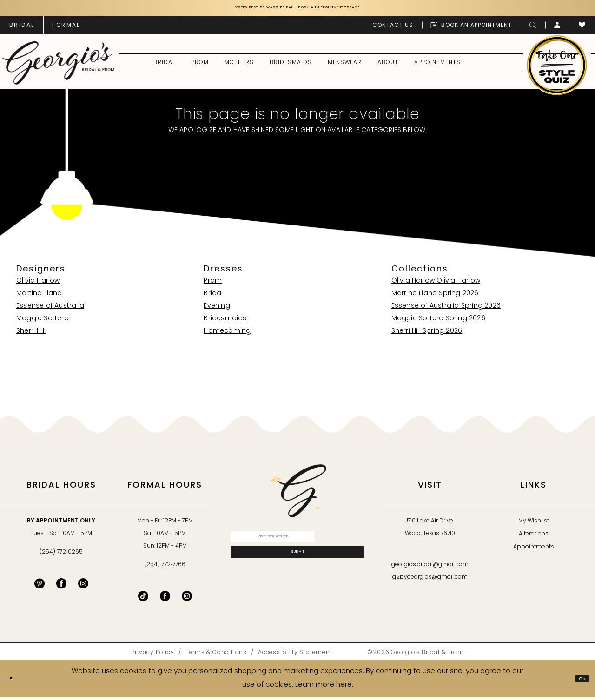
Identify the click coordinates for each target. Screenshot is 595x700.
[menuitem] (22, 28)
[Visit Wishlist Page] (582, 28)
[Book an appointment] (471, 28)
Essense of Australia (50, 309)
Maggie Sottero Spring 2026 (438, 322)
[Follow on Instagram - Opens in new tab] (187, 599)
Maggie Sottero (43, 322)
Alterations (534, 537)
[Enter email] (297, 543)
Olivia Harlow (38, 284)
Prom (213, 284)
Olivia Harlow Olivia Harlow (436, 284)
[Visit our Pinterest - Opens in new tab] (40, 587)
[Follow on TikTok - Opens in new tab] (143, 599)
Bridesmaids (225, 322)
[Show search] (533, 28)
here (344, 688)
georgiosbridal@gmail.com (430, 568)
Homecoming (227, 334)
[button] (558, 28)
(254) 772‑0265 (61, 555)
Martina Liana (39, 297)
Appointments (534, 550)
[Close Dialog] (14, 682)
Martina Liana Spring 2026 (435, 297)
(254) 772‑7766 (165, 568)
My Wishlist (534, 524)
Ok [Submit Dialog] (579, 681)
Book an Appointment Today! (352, 10)
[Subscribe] (297, 567)
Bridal (213, 297)
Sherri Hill (31, 334)
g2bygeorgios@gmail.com (430, 581)
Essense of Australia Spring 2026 (446, 309)
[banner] (58, 66)
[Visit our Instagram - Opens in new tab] (83, 587)
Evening (217, 309)
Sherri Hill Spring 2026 (427, 334)
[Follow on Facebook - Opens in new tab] (165, 599)
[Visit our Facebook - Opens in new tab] (61, 587)
